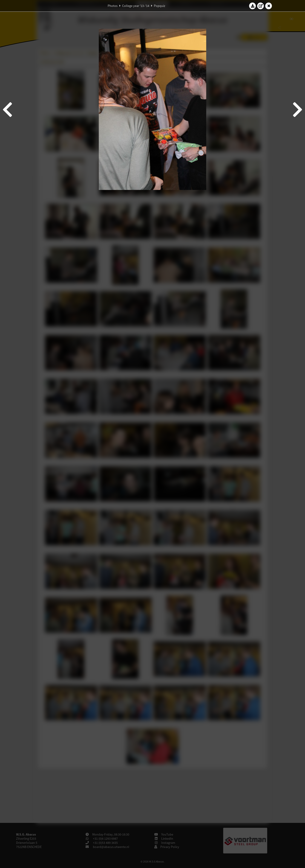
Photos (113, 6)
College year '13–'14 (136, 6)
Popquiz (160, 6)
